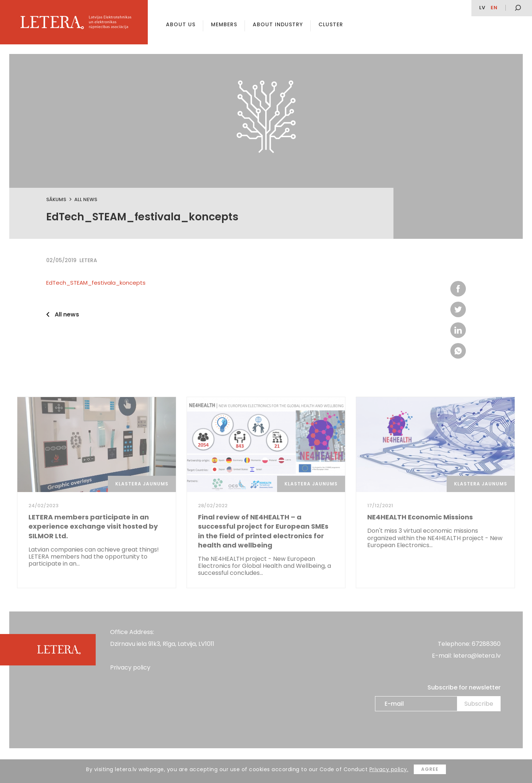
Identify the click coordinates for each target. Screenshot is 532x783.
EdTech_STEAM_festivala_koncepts (96, 283)
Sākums (56, 199)
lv (482, 8)
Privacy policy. (389, 769)
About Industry (278, 24)
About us (181, 24)
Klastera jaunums (142, 484)
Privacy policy (130, 667)
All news (86, 199)
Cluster (331, 24)
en (494, 8)
